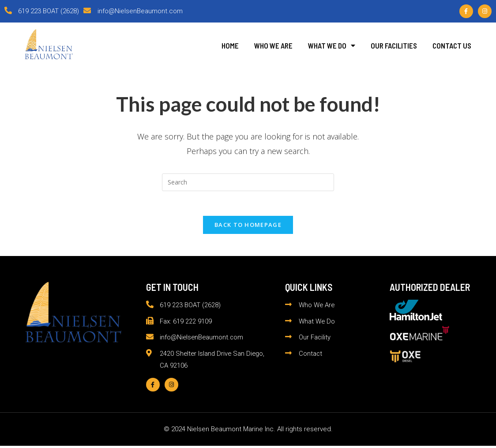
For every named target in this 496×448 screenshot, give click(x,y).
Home (230, 45)
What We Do (332, 45)
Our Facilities (394, 45)
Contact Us (452, 45)
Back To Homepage (248, 226)
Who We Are (273, 45)
